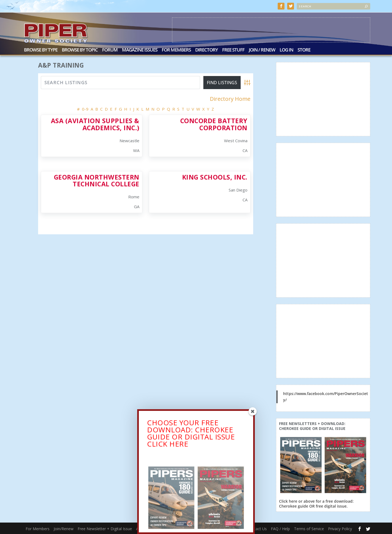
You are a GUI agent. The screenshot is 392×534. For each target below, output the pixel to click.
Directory (206, 50)
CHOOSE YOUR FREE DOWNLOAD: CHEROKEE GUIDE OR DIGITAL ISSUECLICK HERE (191, 435)
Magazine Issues (140, 50)
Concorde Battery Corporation (214, 124)
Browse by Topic (80, 50)
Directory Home (230, 98)
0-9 (85, 108)
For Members (176, 50)
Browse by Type (41, 50)
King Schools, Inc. (215, 177)
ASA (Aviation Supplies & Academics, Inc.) (95, 124)
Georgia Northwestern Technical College (97, 180)
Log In (286, 50)
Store (304, 50)
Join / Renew (262, 50)
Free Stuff (233, 50)
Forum (110, 50)
